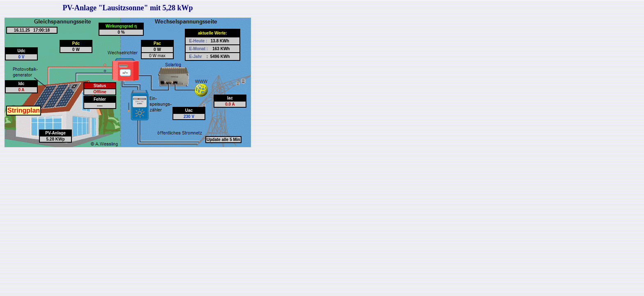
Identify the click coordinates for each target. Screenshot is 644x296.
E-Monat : (199, 49)
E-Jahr (196, 57)
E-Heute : (199, 41)
